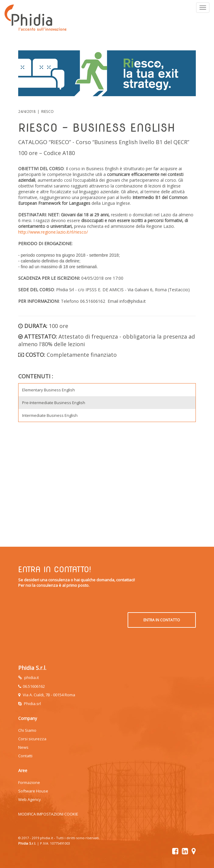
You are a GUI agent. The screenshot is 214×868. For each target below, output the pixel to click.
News (23, 747)
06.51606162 (34, 686)
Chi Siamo (27, 730)
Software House (33, 791)
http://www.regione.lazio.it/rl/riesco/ (53, 232)
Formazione (29, 782)
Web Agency (30, 799)
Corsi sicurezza (32, 739)
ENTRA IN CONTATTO (162, 620)
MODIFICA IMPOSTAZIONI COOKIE (48, 814)
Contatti (25, 756)
